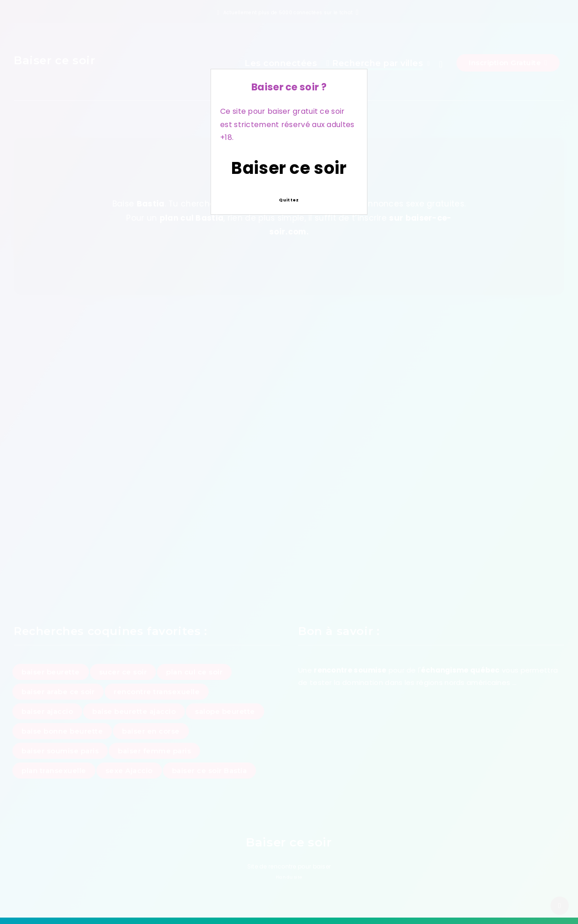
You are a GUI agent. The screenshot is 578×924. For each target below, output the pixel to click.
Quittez (289, 200)
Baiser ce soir (289, 168)
